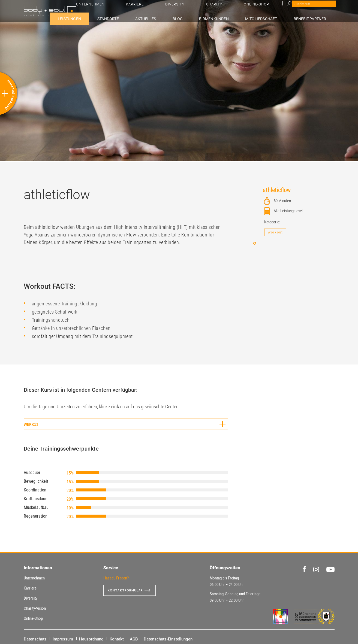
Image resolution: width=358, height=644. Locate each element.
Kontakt (117, 639)
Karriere (235, 8)
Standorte (151, 18)
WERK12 (31, 424)
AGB (134, 639)
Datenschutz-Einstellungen (168, 639)
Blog (204, 18)
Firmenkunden (232, 18)
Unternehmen (207, 8)
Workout (275, 232)
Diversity (259, 8)
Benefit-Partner (316, 18)
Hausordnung (91, 639)
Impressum (63, 639)
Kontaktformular (128, 590)
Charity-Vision (35, 608)
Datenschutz (35, 639)
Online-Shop (307, 8)
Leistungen (119, 18)
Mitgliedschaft (274, 18)
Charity (282, 8)
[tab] (126, 424)
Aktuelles (181, 18)
